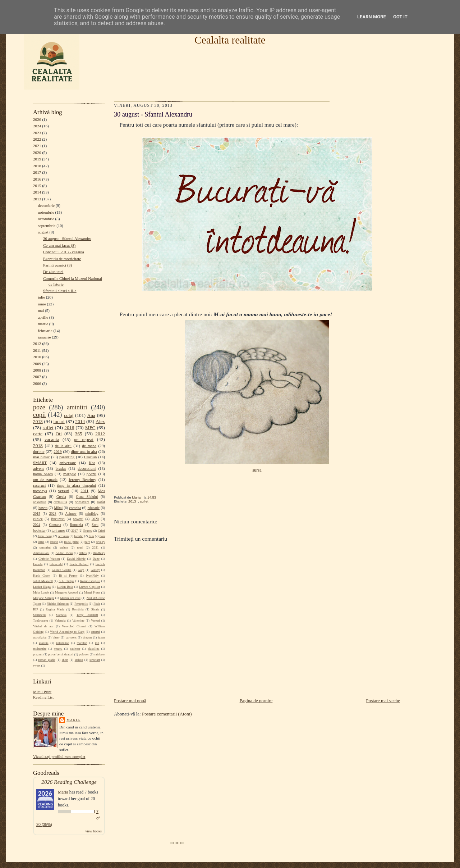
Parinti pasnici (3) (57, 265)
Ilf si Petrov (68, 576)
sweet (37, 665)
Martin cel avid (70, 598)
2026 (37, 119)
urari (80, 547)
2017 (37, 172)
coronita (75, 508)
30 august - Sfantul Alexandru (67, 238)
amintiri (77, 407)
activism (63, 536)
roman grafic (47, 660)
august (43, 232)
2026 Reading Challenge (69, 782)
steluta (79, 660)
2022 (37, 139)
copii (40, 415)
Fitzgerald (56, 564)
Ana (91, 415)
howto (43, 508)
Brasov (88, 531)
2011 (37, 350)
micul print (71, 542)
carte (38, 434)
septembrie (47, 226)
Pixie (97, 604)
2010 (37, 357)
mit (97, 643)
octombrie (46, 219)
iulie (41, 297)
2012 (37, 344)
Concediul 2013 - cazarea (64, 252)
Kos (92, 463)
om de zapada (45, 480)
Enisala (38, 564)
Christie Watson (49, 559)
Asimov (71, 513)
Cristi (101, 531)
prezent (38, 654)
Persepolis (81, 604)
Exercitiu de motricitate (62, 259)
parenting (67, 457)
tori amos (59, 530)
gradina (44, 643)
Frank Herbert (79, 564)
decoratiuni (87, 468)
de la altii (63, 446)
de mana (89, 446)
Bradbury (99, 553)
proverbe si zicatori (61, 654)
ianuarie (44, 337)
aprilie (43, 317)
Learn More (372, 17)
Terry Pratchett (87, 615)
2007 (37, 377)
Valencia (60, 621)
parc (87, 542)
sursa (257, 470)
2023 (37, 133)
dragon (87, 637)
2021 (37, 146)
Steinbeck (39, 615)
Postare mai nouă (130, 701)
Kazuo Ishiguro (90, 581)
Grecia (61, 497)
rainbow (100, 654)
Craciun (90, 457)
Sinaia (95, 609)
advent (38, 468)
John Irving (45, 536)
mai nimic (41, 457)
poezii (91, 474)
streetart (95, 660)
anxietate (40, 502)
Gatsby (95, 570)
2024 (37, 126)
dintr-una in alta (84, 451)
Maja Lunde (41, 592)
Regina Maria (55, 609)
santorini (45, 547)
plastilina (94, 649)
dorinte (39, 451)
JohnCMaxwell (43, 581)
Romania (76, 525)
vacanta (52, 439)
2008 (37, 370)
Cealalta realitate (230, 40)
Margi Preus (92, 592)
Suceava (61, 615)
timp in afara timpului (77, 485)
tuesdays (40, 491)
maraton (82, 643)
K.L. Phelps (66, 581)
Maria (73, 720)
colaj (69, 415)
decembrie (46, 205)
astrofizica (40, 637)
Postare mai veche (383, 701)
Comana (55, 525)
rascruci (39, 485)
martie (43, 324)
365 (78, 434)
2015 (37, 186)
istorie (54, 542)
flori (102, 536)
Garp (81, 570)
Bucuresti (58, 519)
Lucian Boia (65, 587)
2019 (37, 159)
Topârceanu (41, 621)
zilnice (38, 519)
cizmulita (60, 502)
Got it (400, 17)
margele (70, 474)
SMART (40, 463)
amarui (95, 632)
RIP (36, 609)
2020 (37, 153)
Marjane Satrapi (43, 598)
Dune (96, 559)
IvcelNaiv (93, 576)
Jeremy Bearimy (82, 480)
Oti (59, 434)
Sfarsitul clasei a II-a (60, 291)
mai (41, 310)
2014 (37, 192)
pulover (84, 654)
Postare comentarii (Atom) (167, 714)
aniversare (68, 463)
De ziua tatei (53, 272)
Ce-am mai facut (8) (59, 245)
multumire (40, 649)
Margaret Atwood (66, 592)
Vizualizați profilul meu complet (59, 756)
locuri (59, 421)
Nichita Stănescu (58, 604)
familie (79, 536)
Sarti (95, 525)
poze (39, 407)
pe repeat (84, 439)
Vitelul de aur (43, 626)
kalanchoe (63, 643)
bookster (39, 530)
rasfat (101, 502)
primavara (82, 502)
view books (93, 831)
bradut (61, 468)
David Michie (76, 559)
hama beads (43, 474)
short (65, 660)
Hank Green (42, 576)
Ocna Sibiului (87, 497)
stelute (64, 547)
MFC (90, 428)
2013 (37, 199)
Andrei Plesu (64, 553)
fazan (102, 637)
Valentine (78, 621)
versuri (64, 491)
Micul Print (42, 692)
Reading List (43, 697)
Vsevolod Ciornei (74, 626)
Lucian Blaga (42, 587)
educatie (94, 508)
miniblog (92, 513)
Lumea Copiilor (89, 587)
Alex (100, 421)
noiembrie (46, 212)
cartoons (71, 637)
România (78, 609)
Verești (95, 621)
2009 (37, 364)
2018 (37, 166)
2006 (37, 383)
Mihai (58, 508)
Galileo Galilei (61, 570)
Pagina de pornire (256, 701)
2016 (37, 179)
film (91, 536)
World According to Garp (67, 632)
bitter (56, 637)
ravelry (100, 542)
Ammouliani (41, 553)
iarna (41, 542)
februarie (45, 331)
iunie (42, 304)
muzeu (58, 649)
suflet (48, 428)
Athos (83, 553)
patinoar (75, 649)
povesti (78, 519)
